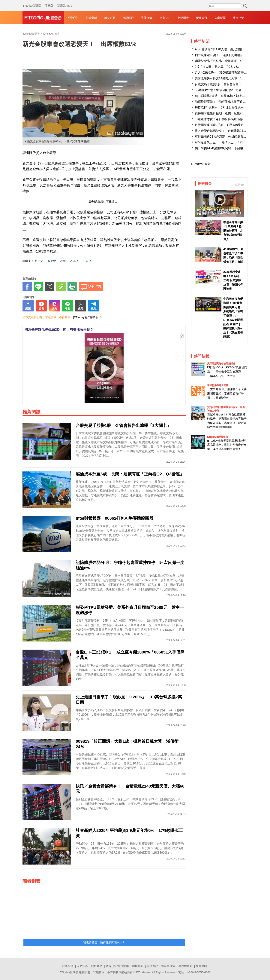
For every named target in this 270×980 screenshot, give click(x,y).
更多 (239, 184)
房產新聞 (220, 18)
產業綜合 (202, 18)
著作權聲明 (185, 966)
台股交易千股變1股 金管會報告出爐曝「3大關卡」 (229, 84)
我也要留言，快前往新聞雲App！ (104, 942)
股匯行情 (146, 18)
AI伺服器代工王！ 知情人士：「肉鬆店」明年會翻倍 (231, 142)
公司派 (87, 261)
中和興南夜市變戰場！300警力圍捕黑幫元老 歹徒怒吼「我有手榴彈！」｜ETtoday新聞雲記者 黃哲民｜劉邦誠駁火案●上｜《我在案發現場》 (233, 318)
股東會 (52, 261)
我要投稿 (68, 966)
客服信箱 (138, 966)
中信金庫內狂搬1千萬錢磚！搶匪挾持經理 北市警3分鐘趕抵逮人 (233, 231)
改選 (63, 261)
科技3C (165, 18)
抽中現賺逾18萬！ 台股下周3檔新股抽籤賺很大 (227, 55)
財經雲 (43, 18)
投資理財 (73, 18)
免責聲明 (201, 966)
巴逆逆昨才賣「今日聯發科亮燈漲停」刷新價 (225, 119)
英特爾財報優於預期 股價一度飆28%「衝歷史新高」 (231, 113)
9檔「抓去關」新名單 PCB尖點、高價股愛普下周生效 (232, 67)
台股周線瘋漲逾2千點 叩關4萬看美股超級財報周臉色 (231, 125)
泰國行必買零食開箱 (218, 385)
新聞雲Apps (64, 2)
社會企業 (238, 18)
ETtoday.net (144, 972)
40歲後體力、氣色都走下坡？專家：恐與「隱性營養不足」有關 (233, 255)
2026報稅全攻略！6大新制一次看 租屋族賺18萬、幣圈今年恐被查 (233, 280)
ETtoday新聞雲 (32, 2)
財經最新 (91, 18)
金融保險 (128, 18)
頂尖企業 (110, 18)
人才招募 (82, 966)
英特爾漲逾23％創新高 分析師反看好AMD (224, 137)
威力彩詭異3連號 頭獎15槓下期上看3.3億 (223, 96)
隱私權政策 (168, 966)
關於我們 (97, 966)
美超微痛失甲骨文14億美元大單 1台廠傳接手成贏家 (230, 78)
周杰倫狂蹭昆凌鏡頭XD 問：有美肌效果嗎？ (59, 330)
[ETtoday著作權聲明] (86, 317)
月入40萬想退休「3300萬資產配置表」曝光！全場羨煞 (231, 73)
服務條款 (152, 966)
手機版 (49, 2)
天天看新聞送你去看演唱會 (221, 364)
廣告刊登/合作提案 (117, 966)
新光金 (39, 261)
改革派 (74, 261)
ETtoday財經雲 (201, 164)
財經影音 (183, 18)
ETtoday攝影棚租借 (217, 437)
